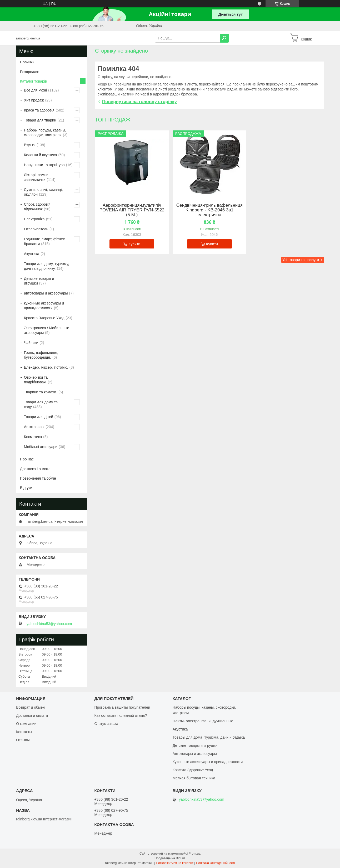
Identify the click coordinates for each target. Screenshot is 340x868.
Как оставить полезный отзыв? (121, 715)
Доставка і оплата (35, 469)
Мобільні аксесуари (41, 447)
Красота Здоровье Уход (44, 318)
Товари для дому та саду (41, 404)
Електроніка (34, 219)
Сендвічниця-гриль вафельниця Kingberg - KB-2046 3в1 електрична (210, 210)
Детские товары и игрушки (39, 281)
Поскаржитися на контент (175, 863)
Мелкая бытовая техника (194, 778)
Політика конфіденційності (216, 863)
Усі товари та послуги (301, 260)
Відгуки (26, 488)
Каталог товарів (33, 81)
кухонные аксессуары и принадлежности (44, 306)
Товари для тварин (40, 120)
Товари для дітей (39, 417)
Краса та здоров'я (39, 110)
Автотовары (34, 427)
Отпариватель (36, 229)
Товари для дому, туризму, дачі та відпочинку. (46, 266)
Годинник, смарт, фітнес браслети (44, 241)
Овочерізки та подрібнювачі (36, 380)
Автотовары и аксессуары (195, 754)
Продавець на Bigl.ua (170, 858)
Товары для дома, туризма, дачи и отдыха (209, 737)
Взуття (30, 145)
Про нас (27, 459)
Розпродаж (29, 72)
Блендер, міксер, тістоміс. (46, 367)
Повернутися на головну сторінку (139, 102)
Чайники (31, 343)
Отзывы (23, 740)
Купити (134, 244)
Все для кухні (35, 90)
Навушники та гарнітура (44, 165)
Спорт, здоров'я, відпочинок (38, 207)
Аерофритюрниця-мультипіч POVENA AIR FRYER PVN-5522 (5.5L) (132, 210)
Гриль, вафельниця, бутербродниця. (41, 355)
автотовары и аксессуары (46, 293)
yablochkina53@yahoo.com (49, 624)
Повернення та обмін (38, 478)
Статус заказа (106, 724)
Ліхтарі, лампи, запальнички (37, 177)
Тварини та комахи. (41, 392)
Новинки (27, 62)
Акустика (32, 254)
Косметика (33, 437)
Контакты (24, 732)
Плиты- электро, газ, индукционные (203, 721)
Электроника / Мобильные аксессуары (47, 330)
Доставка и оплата (32, 715)
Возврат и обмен (30, 707)
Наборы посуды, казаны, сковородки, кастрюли (45, 133)
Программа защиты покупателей (122, 707)
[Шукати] (224, 38)
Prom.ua (195, 854)
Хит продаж (34, 100)
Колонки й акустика (40, 155)
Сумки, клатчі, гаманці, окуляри (43, 192)
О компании (26, 724)
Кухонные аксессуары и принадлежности (208, 762)
